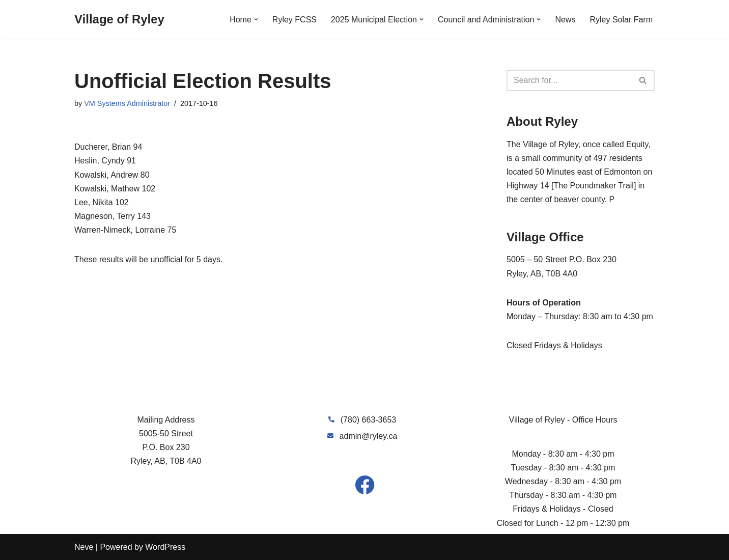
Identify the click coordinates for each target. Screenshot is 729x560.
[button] (256, 19)
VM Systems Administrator (127, 103)
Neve (84, 547)
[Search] (569, 80)
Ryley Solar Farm (621, 20)
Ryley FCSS (295, 20)
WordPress (165, 547)
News (565, 20)
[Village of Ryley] (119, 20)
